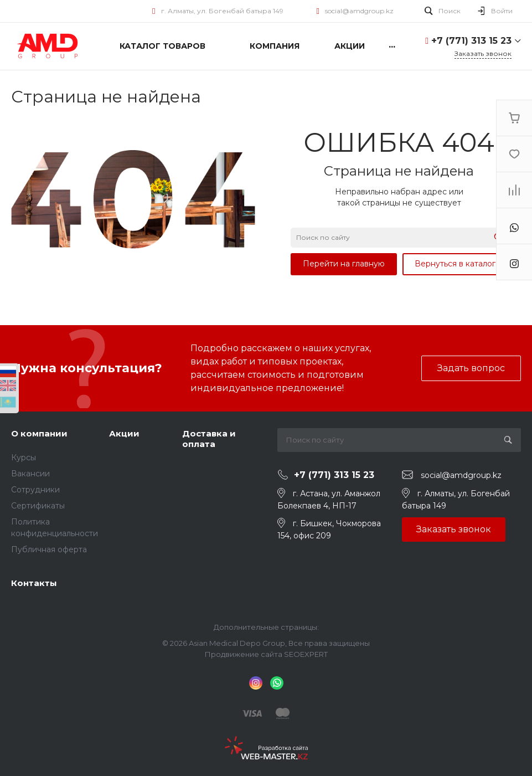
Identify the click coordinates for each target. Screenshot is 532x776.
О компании (39, 433)
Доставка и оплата (209, 439)
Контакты (34, 583)
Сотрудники (35, 490)
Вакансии (30, 474)
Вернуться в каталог (455, 264)
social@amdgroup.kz (359, 11)
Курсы (24, 458)
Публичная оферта (49, 549)
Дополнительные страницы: (266, 627)
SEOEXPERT (306, 654)
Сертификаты (38, 506)
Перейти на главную (344, 264)
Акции (124, 433)
